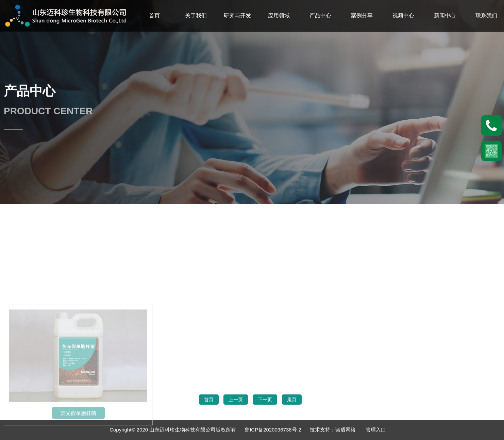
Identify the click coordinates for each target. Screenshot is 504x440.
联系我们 (486, 15)
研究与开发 (237, 15)
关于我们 (196, 15)
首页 (154, 15)
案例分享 (362, 15)
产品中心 (320, 15)
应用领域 (279, 15)
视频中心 (403, 15)
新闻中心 (445, 15)
